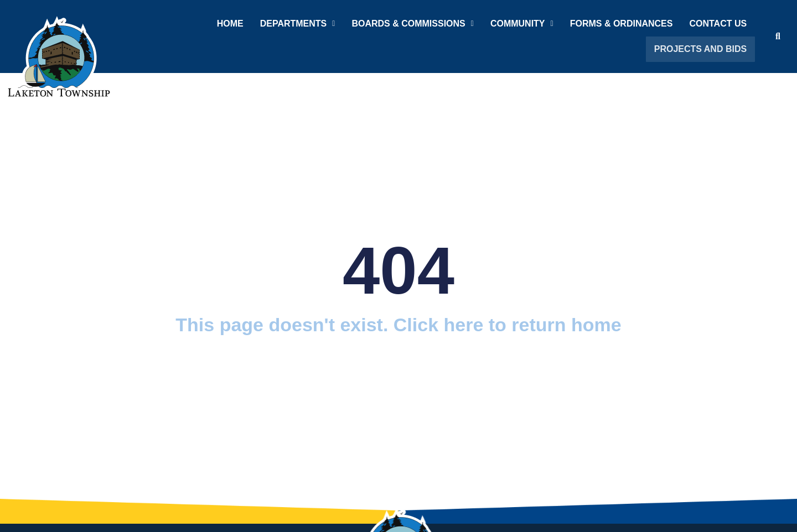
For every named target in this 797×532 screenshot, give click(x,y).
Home (232, 24)
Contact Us (721, 24)
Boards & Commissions (415, 24)
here (464, 325)
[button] (300, 24)
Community (524, 24)
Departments (300, 24)
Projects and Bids (703, 49)
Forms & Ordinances (624, 24)
